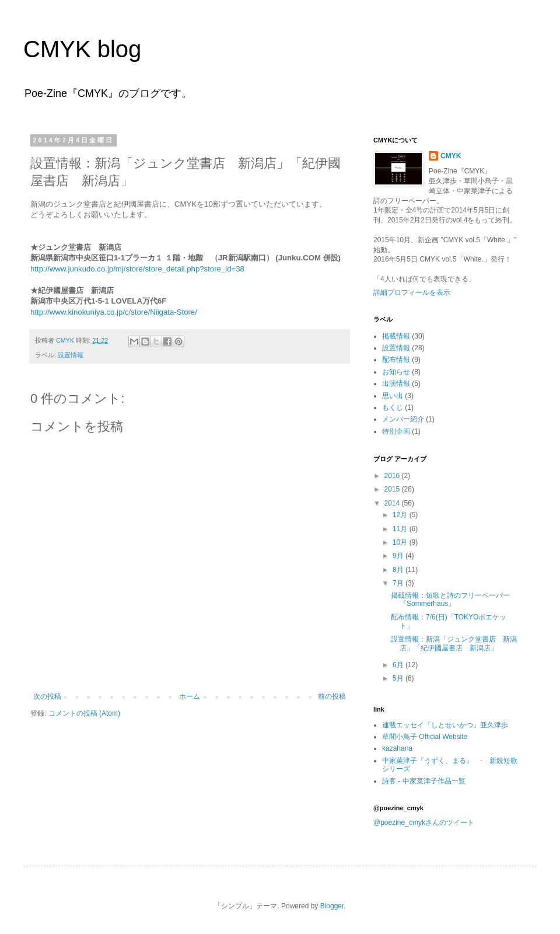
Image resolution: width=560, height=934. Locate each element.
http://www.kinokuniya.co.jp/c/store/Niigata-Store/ (114, 312)
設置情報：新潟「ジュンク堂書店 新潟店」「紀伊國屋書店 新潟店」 (454, 643)
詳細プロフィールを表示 (412, 292)
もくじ (393, 407)
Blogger (332, 906)
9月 (399, 556)
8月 (399, 570)
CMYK (451, 156)
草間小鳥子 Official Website (425, 737)
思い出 (393, 396)
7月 (399, 583)
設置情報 (71, 355)
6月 (399, 665)
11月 (401, 529)
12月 (401, 515)
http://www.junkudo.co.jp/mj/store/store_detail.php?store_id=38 (137, 269)
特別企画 (396, 431)
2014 (393, 503)
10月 (401, 542)
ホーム (190, 696)
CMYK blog (82, 49)
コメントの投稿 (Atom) (84, 713)
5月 (399, 678)
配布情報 (396, 360)
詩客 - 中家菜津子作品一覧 (424, 781)
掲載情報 (396, 336)
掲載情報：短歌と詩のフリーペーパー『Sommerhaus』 (450, 600)
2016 (393, 476)
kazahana (397, 748)
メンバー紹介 (403, 419)
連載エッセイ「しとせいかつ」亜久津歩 (445, 725)
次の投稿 (47, 696)
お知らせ (396, 372)
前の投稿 (332, 696)
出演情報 (396, 384)
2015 (393, 489)
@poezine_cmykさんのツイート (424, 823)
